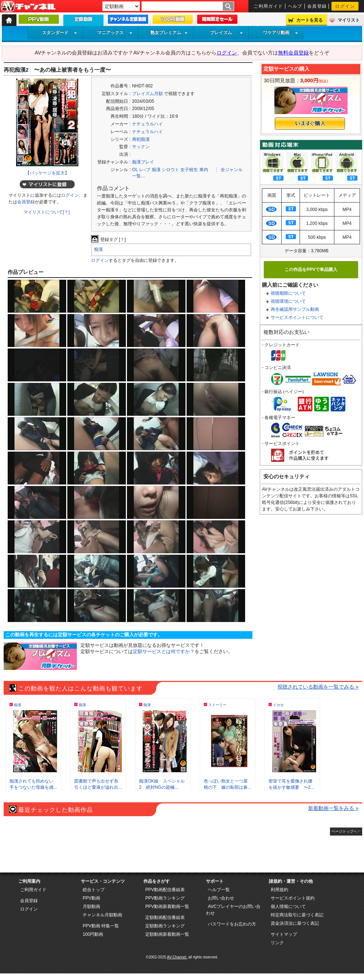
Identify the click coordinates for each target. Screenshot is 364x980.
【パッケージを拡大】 (47, 173)
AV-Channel (28, 7)
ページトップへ (344, 831)
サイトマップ (284, 934)
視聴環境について (288, 301)
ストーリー (217, 705)
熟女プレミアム (169, 33)
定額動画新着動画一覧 (167, 934)
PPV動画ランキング (165, 898)
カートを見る (309, 20)
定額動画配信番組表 (165, 917)
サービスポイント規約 (293, 898)
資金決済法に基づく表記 (295, 923)
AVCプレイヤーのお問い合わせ (233, 910)
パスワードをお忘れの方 (232, 924)
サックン (141, 147)
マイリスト (349, 20)
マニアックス (115, 33)
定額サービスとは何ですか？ (164, 651)
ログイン (345, 6)
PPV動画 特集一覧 (101, 926)
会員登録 (317, 6)
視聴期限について (288, 293)
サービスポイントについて (297, 317)
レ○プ (145, 170)
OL (135, 170)
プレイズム (226, 33)
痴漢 (156, 170)
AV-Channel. (177, 957)
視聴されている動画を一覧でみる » (318, 687)
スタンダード (60, 33)
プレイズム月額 (147, 94)
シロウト (170, 170)
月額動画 (91, 906)
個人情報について (288, 906)
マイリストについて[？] (47, 212)
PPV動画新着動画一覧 (167, 906)
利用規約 (279, 890)
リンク (277, 943)
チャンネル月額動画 (102, 915)
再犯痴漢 (141, 139)
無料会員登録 (293, 53)
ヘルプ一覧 (219, 890)
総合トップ (94, 890)
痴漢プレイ (143, 162)
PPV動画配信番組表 (165, 890)
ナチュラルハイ (147, 124)
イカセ (278, 705)
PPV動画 (91, 898)
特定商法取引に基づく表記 (297, 915)
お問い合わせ (221, 898)
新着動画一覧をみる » (333, 808)
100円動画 (93, 934)
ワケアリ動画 (281, 33)
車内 (204, 170)
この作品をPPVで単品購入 (311, 269)
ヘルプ (295, 6)
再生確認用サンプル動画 (295, 309)
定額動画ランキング (165, 926)
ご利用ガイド (268, 6)
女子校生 (189, 170)
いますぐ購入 (310, 124)
